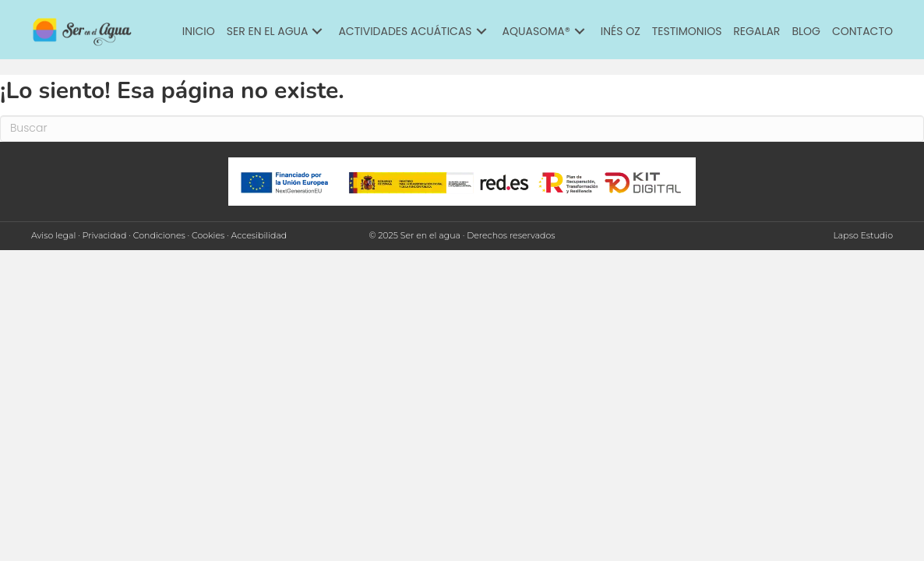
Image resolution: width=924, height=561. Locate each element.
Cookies (208, 235)
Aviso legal (53, 235)
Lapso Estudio (863, 235)
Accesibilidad (259, 235)
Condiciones (159, 235)
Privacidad (105, 235)
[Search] (462, 129)
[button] (317, 32)
